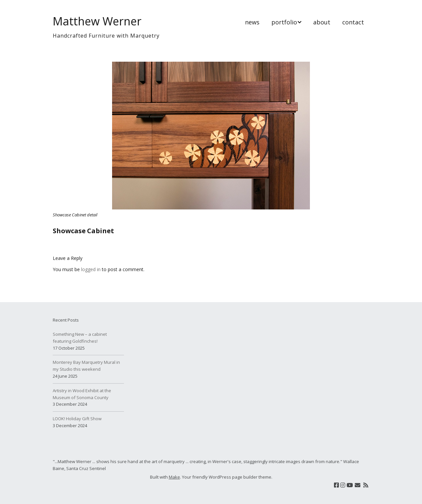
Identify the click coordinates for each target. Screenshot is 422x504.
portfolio (284, 22)
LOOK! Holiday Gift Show (77, 419)
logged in (91, 269)
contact (353, 22)
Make (174, 477)
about (322, 22)
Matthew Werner (97, 21)
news (252, 22)
